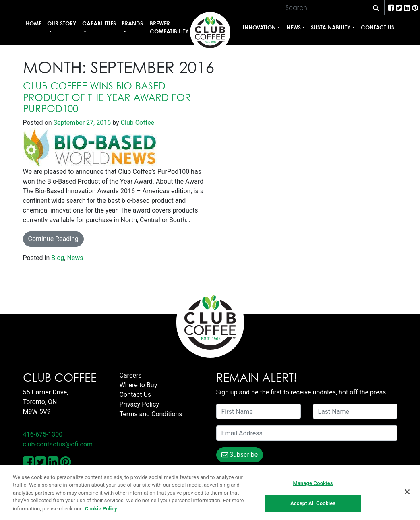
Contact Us (378, 27)
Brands (132, 23)
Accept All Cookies (313, 504)
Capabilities (99, 23)
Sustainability (331, 27)
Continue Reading (53, 239)
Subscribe (240, 455)
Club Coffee (137, 123)
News (294, 27)
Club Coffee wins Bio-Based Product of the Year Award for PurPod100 (107, 97)
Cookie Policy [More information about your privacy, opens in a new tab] (101, 509)
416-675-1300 (43, 434)
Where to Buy (139, 385)
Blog (58, 258)
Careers (131, 375)
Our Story (62, 23)
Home (34, 23)
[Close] (407, 492)
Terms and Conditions (151, 414)
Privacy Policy (140, 404)
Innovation (259, 27)
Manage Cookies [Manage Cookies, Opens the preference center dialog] (313, 483)
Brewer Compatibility (169, 27)
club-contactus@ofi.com (58, 444)
